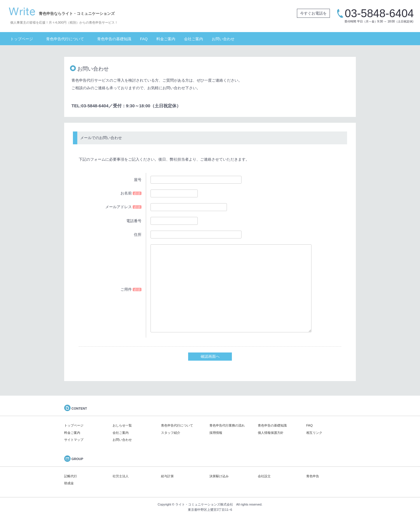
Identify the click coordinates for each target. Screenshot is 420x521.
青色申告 (313, 476)
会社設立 (264, 476)
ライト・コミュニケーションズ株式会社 (204, 504)
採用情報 (216, 433)
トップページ (22, 39)
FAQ (144, 39)
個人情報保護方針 (271, 433)
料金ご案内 (166, 39)
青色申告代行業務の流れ (227, 425)
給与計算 (167, 476)
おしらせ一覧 (122, 425)
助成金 (69, 483)
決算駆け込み (219, 476)
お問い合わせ (223, 39)
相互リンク (314, 433)
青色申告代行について (65, 39)
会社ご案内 (194, 39)
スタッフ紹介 (171, 433)
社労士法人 (121, 476)
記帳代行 (71, 476)
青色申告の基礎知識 (114, 39)
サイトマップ (74, 440)
